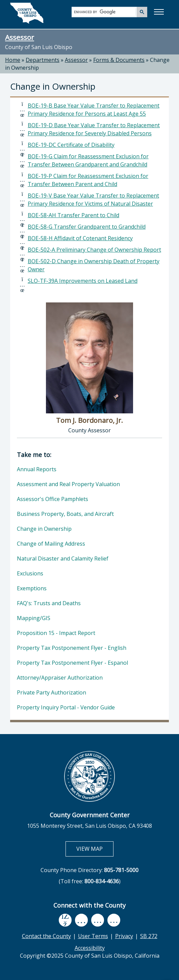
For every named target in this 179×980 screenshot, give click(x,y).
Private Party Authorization (52, 692)
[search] (105, 12)
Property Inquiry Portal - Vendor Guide (66, 707)
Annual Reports (37, 469)
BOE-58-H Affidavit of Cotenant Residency (80, 238)
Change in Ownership (44, 529)
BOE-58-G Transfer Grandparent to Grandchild (87, 227)
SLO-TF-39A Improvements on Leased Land (83, 281)
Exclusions (30, 573)
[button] (159, 12)
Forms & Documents (119, 60)
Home (13, 60)
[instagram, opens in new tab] (114, 920)
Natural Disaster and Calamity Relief (63, 559)
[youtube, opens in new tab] (82, 920)
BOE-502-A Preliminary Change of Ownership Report (94, 250)
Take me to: (34, 455)
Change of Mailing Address (51, 544)
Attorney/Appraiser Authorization (60, 678)
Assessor (20, 37)
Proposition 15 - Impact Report (56, 633)
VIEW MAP (95, 849)
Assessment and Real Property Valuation (68, 484)
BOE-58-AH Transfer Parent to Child (73, 215)
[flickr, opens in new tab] (98, 920)
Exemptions (32, 588)
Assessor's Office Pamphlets (53, 499)
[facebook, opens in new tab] (65, 920)
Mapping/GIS (34, 618)
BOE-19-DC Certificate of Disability (71, 145)
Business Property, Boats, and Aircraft (65, 514)
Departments (43, 60)
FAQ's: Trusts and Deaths (49, 603)
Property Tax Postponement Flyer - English (72, 648)
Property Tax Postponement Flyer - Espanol (72, 663)
